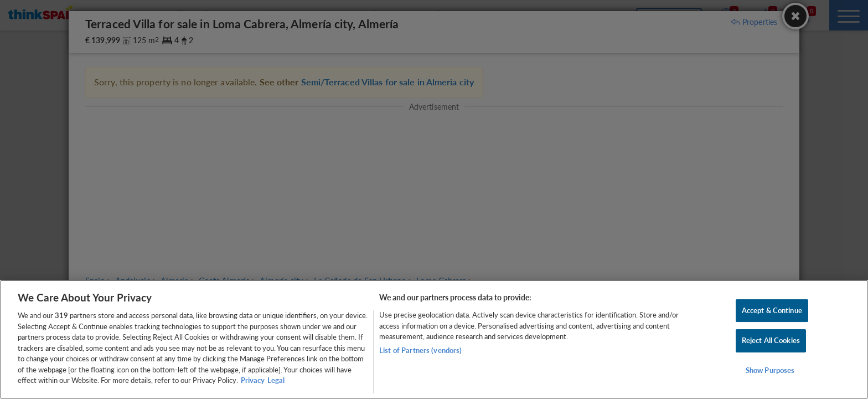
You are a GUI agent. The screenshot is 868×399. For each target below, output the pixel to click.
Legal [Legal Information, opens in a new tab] (276, 380)
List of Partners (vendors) (420, 350)
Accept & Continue (772, 310)
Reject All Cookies (771, 340)
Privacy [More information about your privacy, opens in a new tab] (253, 380)
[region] (434, 339)
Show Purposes (770, 370)
